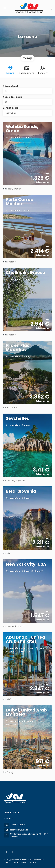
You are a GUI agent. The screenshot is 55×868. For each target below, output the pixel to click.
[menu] (52, 8)
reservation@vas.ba (19, 830)
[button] (27, 113)
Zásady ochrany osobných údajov (20, 862)
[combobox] (27, 102)
